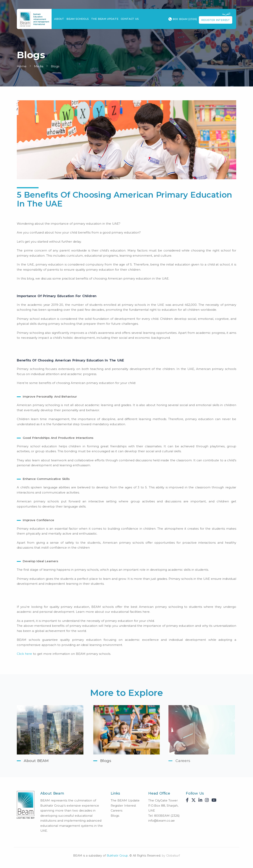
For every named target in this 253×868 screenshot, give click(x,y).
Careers (117, 810)
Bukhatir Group (117, 856)
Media (39, 66)
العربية (226, 14)
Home (22, 66)
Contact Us (130, 19)
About (59, 19)
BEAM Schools (78, 19)
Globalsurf (173, 856)
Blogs (55, 66)
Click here (24, 654)
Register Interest (216, 20)
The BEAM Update (105, 19)
